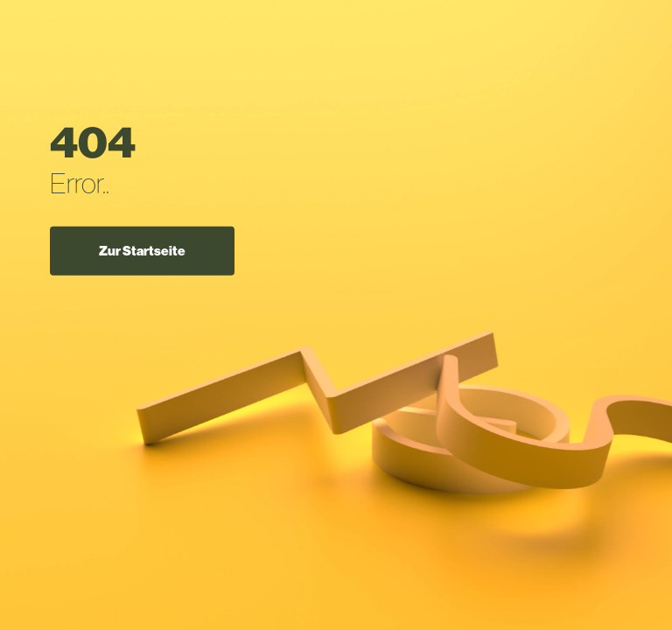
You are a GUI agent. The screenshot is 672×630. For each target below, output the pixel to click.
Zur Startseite (142, 250)
